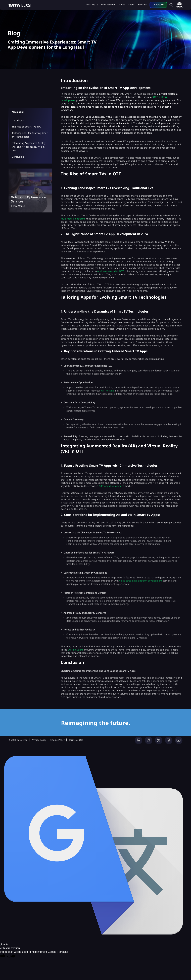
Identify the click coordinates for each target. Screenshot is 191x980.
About (131, 5)
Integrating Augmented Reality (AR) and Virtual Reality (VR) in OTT (29, 147)
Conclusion (18, 157)
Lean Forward (108, 5)
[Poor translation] (11, 957)
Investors (142, 5)
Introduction (19, 120)
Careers (122, 5)
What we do (92, 5)
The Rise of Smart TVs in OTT (28, 127)
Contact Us (158, 5)
